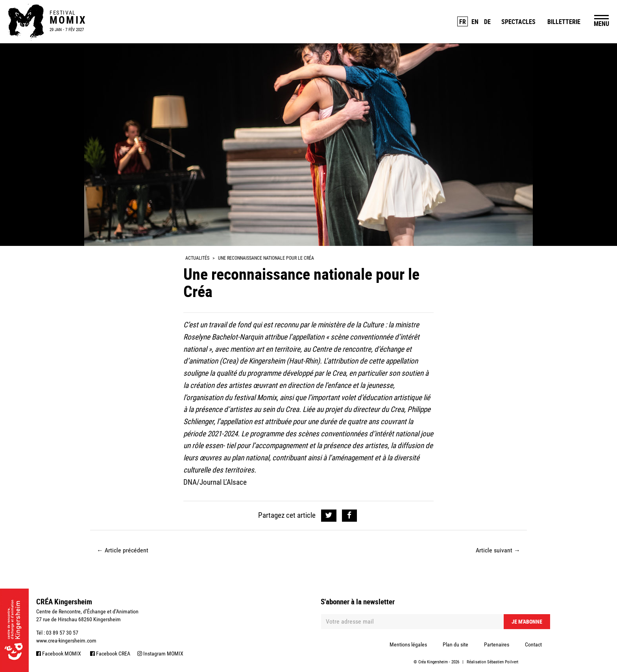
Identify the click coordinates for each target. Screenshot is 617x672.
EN (475, 22)
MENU (601, 24)
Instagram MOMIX (160, 654)
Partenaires (497, 644)
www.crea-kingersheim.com (66, 641)
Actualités (197, 258)
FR (463, 22)
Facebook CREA (110, 654)
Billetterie (564, 22)
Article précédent (123, 550)
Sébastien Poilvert (503, 662)
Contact (533, 644)
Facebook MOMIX (59, 654)
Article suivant (498, 550)
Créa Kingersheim (433, 662)
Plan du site (455, 644)
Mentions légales (408, 644)
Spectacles (518, 22)
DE (487, 22)
